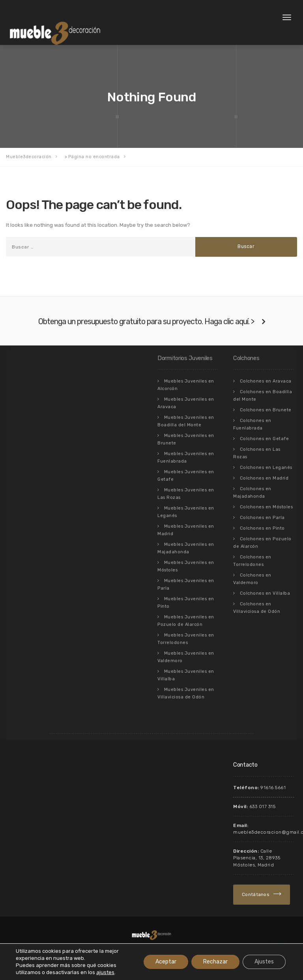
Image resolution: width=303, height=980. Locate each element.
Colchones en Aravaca (266, 381)
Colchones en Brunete (266, 410)
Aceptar (166, 962)
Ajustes (264, 962)
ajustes (105, 972)
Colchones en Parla (262, 518)
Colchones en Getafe (265, 439)
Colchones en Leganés (266, 468)
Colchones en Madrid (264, 478)
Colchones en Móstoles (267, 507)
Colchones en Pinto (262, 528)
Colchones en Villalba (265, 593)
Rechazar (215, 962)
